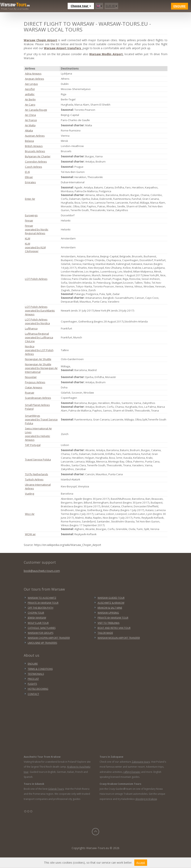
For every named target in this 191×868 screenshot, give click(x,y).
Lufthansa (31, 328)
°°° (28, 813)
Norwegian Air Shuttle (38, 359)
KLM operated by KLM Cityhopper (35, 247)
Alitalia (29, 130)
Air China (30, 115)
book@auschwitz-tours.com (42, 571)
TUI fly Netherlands (37, 474)
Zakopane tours (141, 762)
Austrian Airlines (35, 136)
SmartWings (33, 416)
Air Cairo (30, 105)
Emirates (30, 182)
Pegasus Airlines (35, 382)
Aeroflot (30, 89)
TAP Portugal (33, 445)
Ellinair (29, 177)
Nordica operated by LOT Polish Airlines (39, 350)
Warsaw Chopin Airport (41, 40)
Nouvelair (31, 377)
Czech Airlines (34, 167)
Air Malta (30, 125)
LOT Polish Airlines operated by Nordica (37, 321)
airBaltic (30, 94)
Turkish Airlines (34, 479)
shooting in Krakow (146, 799)
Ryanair (30, 393)
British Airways (34, 146)
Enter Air (30, 199)
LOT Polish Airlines (36, 279)
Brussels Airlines (35, 151)
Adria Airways (33, 73)
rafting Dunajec (132, 772)
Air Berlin (30, 99)
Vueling (30, 494)
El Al (27, 172)
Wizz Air (30, 514)
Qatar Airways (34, 387)
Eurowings (31, 215)
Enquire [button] (180, 6)
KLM (28, 238)
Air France (31, 120)
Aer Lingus (31, 84)
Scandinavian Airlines (38, 398)
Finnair (29, 220)
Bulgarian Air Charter (38, 156)
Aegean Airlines (35, 79)
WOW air (30, 534)
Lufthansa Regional (37, 334)
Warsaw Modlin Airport (106, 54)
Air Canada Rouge (36, 110)
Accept (141, 863)
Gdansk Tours (56, 789)
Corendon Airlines (36, 162)
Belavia (29, 141)
